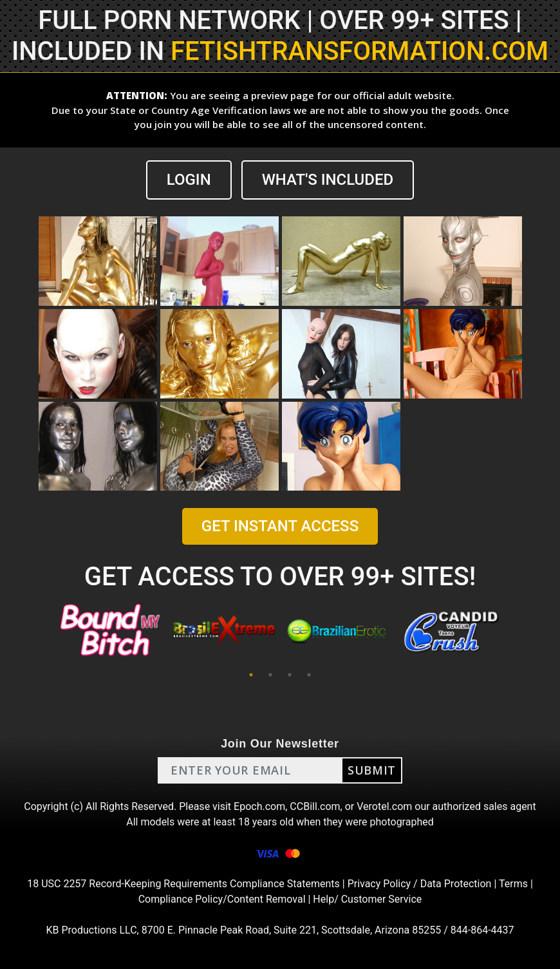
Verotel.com (384, 806)
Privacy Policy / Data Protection (420, 884)
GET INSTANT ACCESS (280, 526)
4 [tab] (309, 675)
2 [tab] (270, 675)
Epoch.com (259, 806)
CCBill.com (315, 806)
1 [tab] (251, 675)
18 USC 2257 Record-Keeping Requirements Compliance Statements (183, 884)
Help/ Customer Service (367, 899)
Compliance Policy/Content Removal (222, 899)
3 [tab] (290, 675)
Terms (513, 884)
